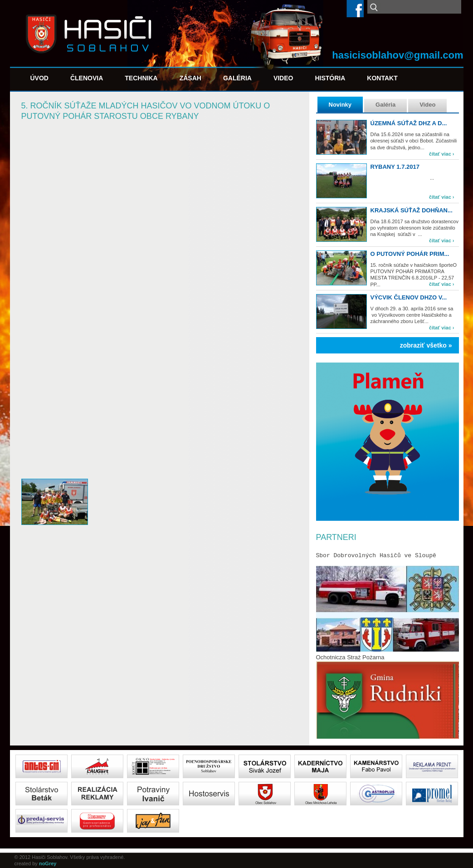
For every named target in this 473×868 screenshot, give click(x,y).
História (330, 78)
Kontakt (382, 78)
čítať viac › (441, 154)
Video (283, 78)
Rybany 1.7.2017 (395, 167)
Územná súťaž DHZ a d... (409, 123)
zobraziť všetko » (426, 345)
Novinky (340, 105)
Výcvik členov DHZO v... (409, 297)
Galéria (237, 78)
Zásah (190, 78)
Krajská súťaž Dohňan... (412, 210)
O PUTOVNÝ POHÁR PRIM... (410, 254)
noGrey (48, 863)
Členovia (87, 78)
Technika (141, 78)
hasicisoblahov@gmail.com (397, 55)
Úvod (39, 78)
